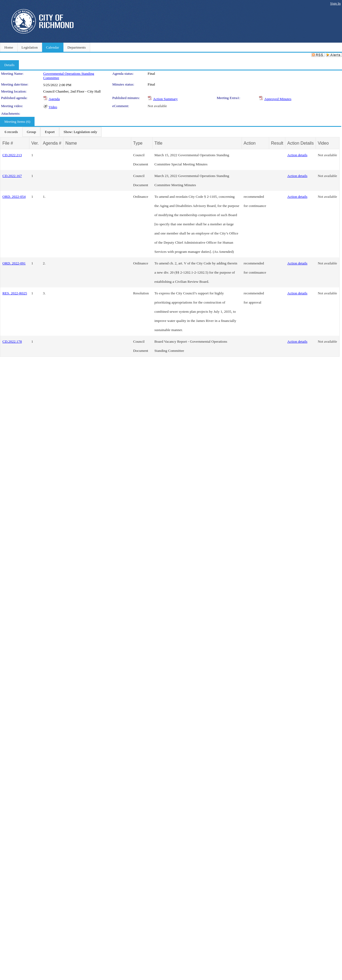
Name (71, 143)
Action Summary (165, 99)
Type (138, 143)
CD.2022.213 (12, 155)
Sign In (335, 3)
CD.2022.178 (12, 341)
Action (250, 143)
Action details (297, 155)
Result (277, 143)
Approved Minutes (278, 99)
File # (8, 143)
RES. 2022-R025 (15, 293)
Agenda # (52, 143)
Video (53, 107)
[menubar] (51, 132)
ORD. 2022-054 (14, 197)
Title (158, 143)
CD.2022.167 (12, 176)
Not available (157, 106)
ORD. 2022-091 (14, 263)
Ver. (35, 143)
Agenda (54, 99)
